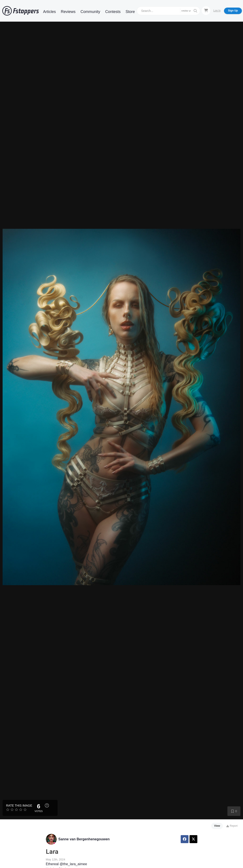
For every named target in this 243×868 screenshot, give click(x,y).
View (217, 826)
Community (90, 12)
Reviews (68, 12)
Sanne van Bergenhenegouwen (84, 839)
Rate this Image (19, 806)
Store (130, 12)
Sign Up (233, 11)
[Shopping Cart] (206, 11)
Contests (113, 12)
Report (232, 826)
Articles (49, 12)
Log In (217, 11)
